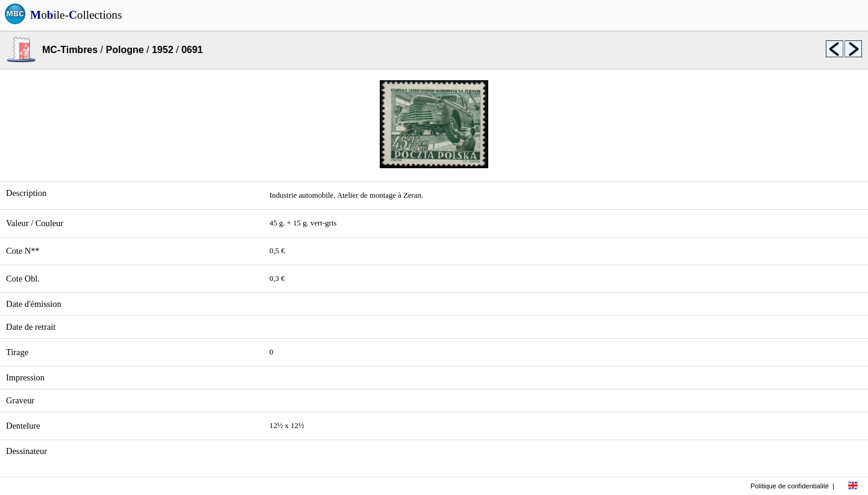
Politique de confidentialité (790, 486)
